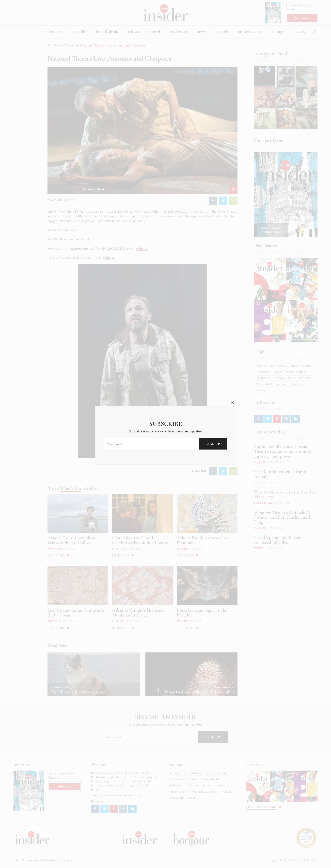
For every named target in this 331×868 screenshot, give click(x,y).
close (233, 403)
